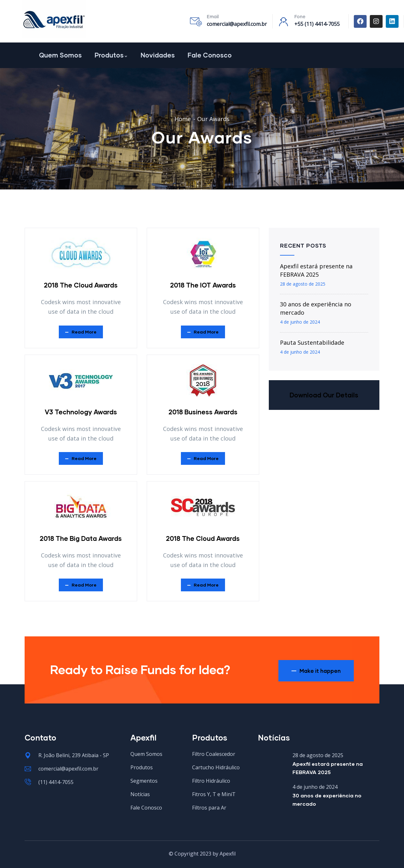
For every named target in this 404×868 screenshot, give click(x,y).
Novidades (158, 55)
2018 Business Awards (203, 412)
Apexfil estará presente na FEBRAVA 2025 (316, 270)
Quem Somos (60, 55)
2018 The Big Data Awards (81, 538)
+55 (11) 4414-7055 (317, 24)
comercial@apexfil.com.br (237, 24)
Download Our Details (324, 395)
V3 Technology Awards (81, 412)
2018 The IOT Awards (203, 285)
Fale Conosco (210, 55)
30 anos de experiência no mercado (316, 308)
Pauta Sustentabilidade (312, 342)
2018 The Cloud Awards (81, 285)
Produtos (111, 55)
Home (183, 119)
